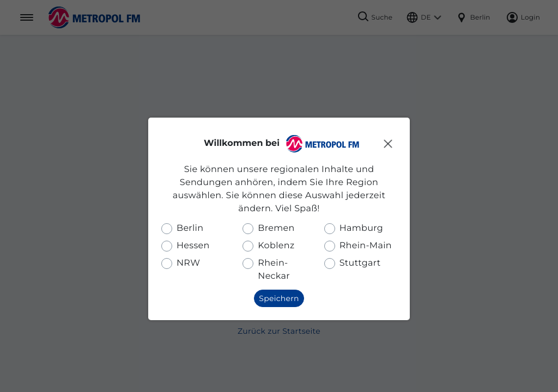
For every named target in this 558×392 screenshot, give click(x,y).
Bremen (276, 228)
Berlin (190, 228)
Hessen (193, 246)
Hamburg (361, 228)
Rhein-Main (366, 246)
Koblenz (276, 246)
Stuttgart (360, 263)
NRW (188, 263)
